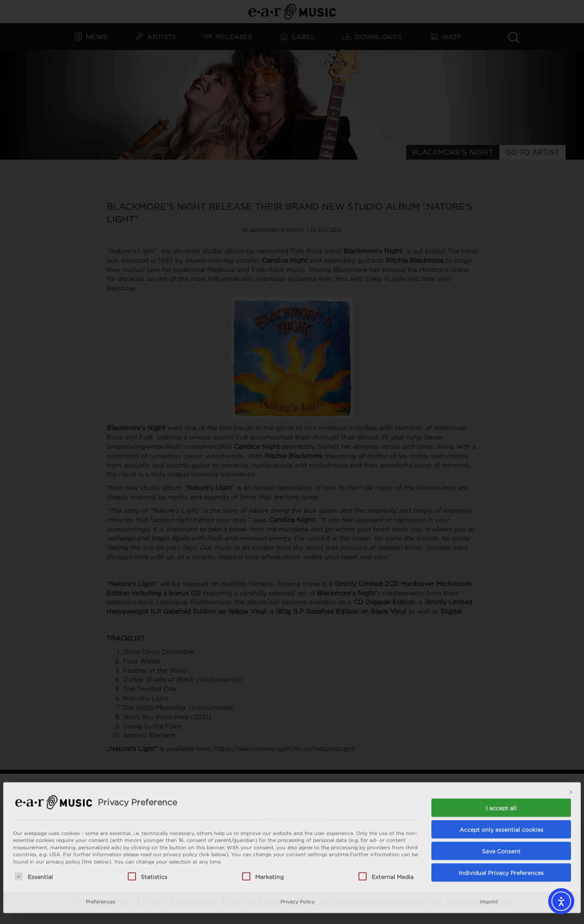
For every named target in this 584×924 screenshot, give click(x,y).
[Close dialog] (571, 751)
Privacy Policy (297, 860)
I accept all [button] (501, 767)
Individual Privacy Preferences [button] (501, 831)
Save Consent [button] (501, 810)
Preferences (101, 860)
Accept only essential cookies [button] (501, 788)
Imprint (489, 860)
